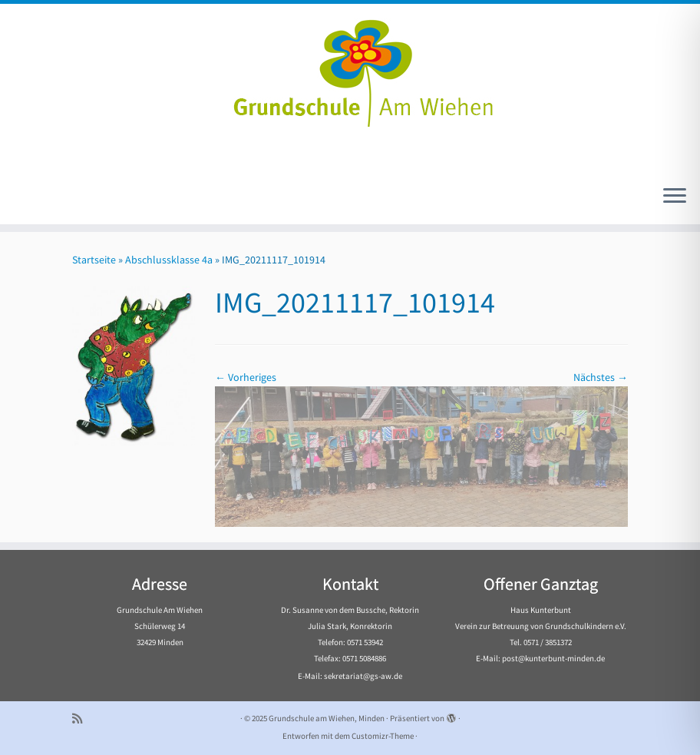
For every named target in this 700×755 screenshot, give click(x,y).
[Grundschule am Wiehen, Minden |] (350, 69)
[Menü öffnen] (675, 197)
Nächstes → (601, 377)
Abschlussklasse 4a (169, 260)
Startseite (94, 260)
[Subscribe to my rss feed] (82, 719)
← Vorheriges (246, 377)
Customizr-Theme (383, 736)
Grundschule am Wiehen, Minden (327, 718)
